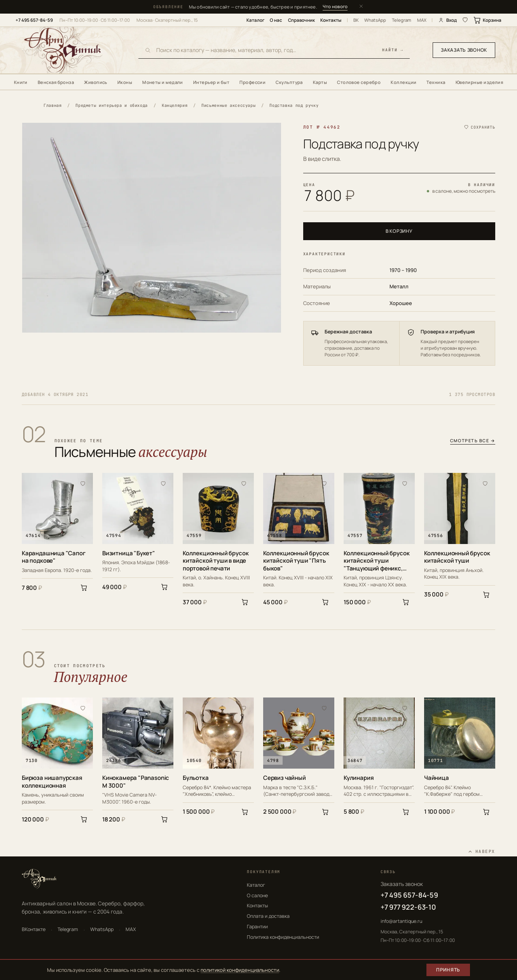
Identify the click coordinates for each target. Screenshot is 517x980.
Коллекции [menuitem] (403, 82)
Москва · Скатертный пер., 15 (167, 20)
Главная (52, 105)
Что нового (335, 6)
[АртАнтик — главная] (72, 50)
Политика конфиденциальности (283, 937)
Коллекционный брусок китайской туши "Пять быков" (296, 561)
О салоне (257, 895)
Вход (447, 20)
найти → (393, 50)
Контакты (331, 20)
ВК (356, 20)
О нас (276, 20)
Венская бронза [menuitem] (56, 82)
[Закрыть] (361, 7)
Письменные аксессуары (228, 105)
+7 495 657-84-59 (34, 20)
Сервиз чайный (285, 778)
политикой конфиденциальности (240, 970)
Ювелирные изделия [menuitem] (479, 82)
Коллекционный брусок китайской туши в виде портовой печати (216, 561)
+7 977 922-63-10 (408, 907)
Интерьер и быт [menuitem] (211, 82)
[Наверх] (481, 852)
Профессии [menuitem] (252, 82)
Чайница (437, 778)
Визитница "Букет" (129, 553)
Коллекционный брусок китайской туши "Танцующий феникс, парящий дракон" (376, 561)
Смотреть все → (473, 441)
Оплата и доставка (268, 916)
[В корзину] (84, 588)
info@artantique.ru (401, 921)
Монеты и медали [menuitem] (163, 82)
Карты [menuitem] (320, 82)
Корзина (488, 20)
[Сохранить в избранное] (479, 127)
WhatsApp (375, 20)
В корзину (399, 231)
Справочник (301, 20)
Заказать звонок (464, 50)
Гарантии (257, 927)
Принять (448, 970)
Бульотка (196, 778)
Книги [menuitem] (21, 82)
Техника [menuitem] (436, 82)
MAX (422, 20)
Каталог (255, 20)
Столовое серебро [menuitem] (359, 82)
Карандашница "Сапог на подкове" (54, 557)
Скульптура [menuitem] (289, 82)
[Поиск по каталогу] (266, 50)
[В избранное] (83, 483)
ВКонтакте (34, 929)
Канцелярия (175, 105)
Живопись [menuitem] (96, 82)
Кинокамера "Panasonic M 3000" (136, 782)
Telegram (402, 20)
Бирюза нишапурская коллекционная (52, 782)
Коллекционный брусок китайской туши (457, 557)
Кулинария (359, 778)
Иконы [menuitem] (125, 82)
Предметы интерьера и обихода (112, 105)
